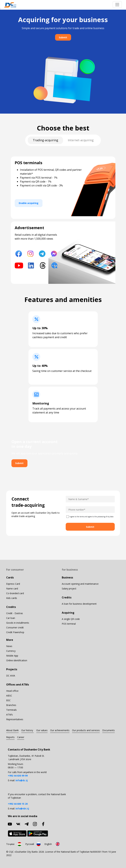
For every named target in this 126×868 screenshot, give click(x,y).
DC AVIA (11, 676)
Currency (11, 651)
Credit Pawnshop (15, 632)
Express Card (13, 584)
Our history (27, 730)
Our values (42, 730)
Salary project (69, 589)
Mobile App (12, 656)
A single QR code (71, 619)
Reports (10, 737)
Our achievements (60, 730)
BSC (8, 700)
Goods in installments (18, 623)
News (9, 646)
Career (21, 737)
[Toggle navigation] (117, 5)
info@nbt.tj (22, 809)
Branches (11, 705)
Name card (12, 589)
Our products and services (86, 730)
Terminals (11, 710)
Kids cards (12, 598)
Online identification (17, 660)
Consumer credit (15, 627)
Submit (63, 37)
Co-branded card (15, 593)
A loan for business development (79, 604)
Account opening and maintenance (80, 584)
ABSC (9, 696)
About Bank (12, 730)
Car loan (11, 618)
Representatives (15, 719)
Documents (109, 730)
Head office (12, 691)
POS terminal (69, 624)
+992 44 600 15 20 (18, 804)
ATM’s (9, 715)
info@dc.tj (22, 780)
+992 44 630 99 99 (18, 776)
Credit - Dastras (15, 613)
